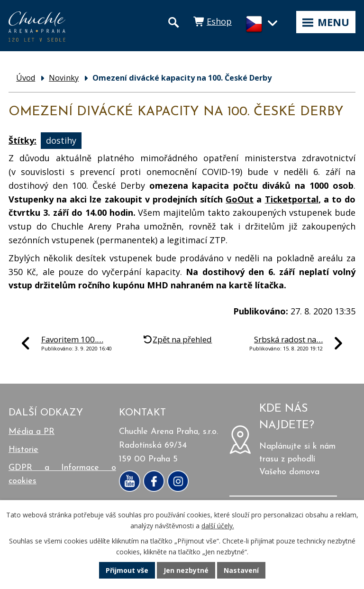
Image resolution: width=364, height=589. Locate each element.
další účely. (218, 526)
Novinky (64, 78)
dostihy (61, 140)
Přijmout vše (127, 570)
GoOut (240, 199)
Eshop (219, 21)
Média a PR (32, 432)
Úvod (26, 78)
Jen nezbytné (186, 570)
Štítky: (23, 140)
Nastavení (241, 570)
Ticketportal (292, 199)
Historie (23, 450)
